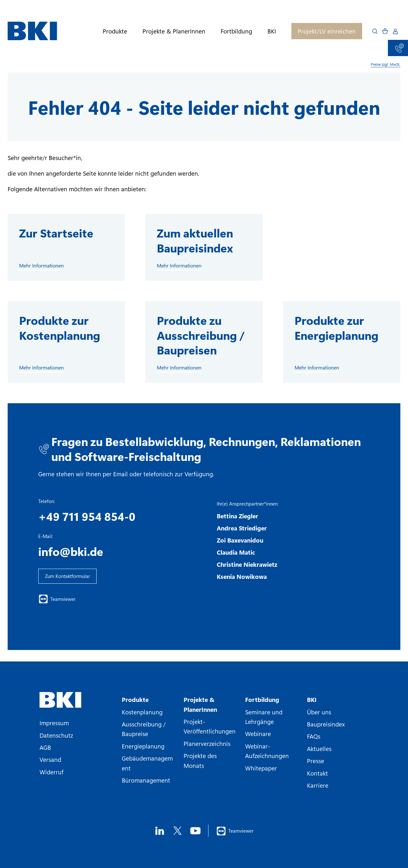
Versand (50, 759)
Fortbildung (236, 31)
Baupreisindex (326, 724)
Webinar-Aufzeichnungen (267, 751)
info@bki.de (71, 551)
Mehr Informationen (41, 266)
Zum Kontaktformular (67, 576)
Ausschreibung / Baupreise (144, 729)
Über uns (319, 712)
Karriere (318, 785)
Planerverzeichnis (207, 743)
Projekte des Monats (200, 760)
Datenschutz (56, 735)
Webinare (258, 733)
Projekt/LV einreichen (327, 31)
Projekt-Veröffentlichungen (210, 726)
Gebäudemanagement (147, 763)
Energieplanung (143, 746)
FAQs (314, 736)
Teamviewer (57, 599)
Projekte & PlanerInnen (174, 31)
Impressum (54, 723)
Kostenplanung (142, 712)
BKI (272, 31)
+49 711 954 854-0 (87, 516)
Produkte (115, 31)
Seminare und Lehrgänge (264, 717)
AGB (45, 747)
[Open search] (375, 31)
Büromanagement (146, 780)
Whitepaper (261, 768)
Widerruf (51, 772)
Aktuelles (319, 748)
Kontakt (317, 773)
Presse (316, 761)
